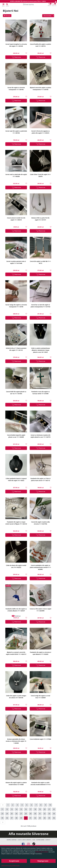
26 (16, 814)
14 (16, 809)
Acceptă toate (14, 861)
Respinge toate (43, 861)
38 (16, 818)
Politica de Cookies (42, 852)
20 (45, 809)
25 (12, 814)
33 (49, 814)
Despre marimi (40, 840)
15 (21, 809)
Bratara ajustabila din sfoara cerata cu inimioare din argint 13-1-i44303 (16, 741)
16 (26, 809)
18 (35, 809)
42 (35, 818)
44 (45, 818)
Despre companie (12, 840)
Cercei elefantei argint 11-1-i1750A (40, 739)
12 (7, 809)
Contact (48, 840)
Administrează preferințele (10, 866)
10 (50, 805)
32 (45, 814)
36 (7, 818)
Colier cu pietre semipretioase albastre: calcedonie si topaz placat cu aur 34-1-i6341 (40, 350)
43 (40, 818)
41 (30, 818)
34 (54, 814)
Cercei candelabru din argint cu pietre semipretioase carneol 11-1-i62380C (40, 567)
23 (2, 814)
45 (49, 818)
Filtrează (7, 16)
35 (2, 818)
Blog (34, 840)
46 (54, 818)
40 (26, 818)
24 (7, 814)
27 (21, 814)
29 (30, 814)
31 (40, 814)
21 (49, 809)
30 (35, 814)
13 (12, 809)
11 (2, 809)
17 (30, 809)
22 (54, 809)
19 (40, 809)
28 (26, 814)
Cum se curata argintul (25, 840)
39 (21, 818)
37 (12, 818)
